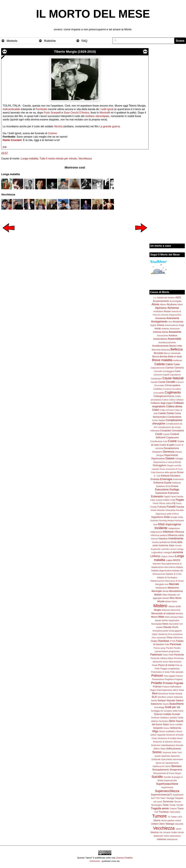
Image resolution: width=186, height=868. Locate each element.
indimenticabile (11, 109)
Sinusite (179, 745)
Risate (172, 694)
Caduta (160, 364)
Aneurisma (173, 318)
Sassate (171, 700)
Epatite (168, 483)
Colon (156, 410)
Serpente (158, 728)
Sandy (154, 701)
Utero (162, 824)
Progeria (178, 679)
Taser (163, 798)
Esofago (174, 489)
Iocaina (155, 542)
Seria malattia (176, 725)
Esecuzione (162, 489)
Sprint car (160, 763)
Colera (165, 400)
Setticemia (176, 728)
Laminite (165, 549)
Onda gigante (175, 631)
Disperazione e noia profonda (167, 462)
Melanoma (173, 588)
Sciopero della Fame (174, 711)
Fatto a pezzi (156, 500)
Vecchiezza (85, 159)
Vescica (154, 832)
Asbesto (165, 329)
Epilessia (177, 483)
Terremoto (168, 801)
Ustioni (155, 824)
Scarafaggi (159, 707)
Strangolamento (161, 770)
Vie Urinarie (165, 832)
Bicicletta (159, 353)
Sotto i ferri (177, 752)
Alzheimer (173, 308)
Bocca (156, 356)
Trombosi (164, 812)
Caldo (177, 364)
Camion (170, 368)
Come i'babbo (159, 420)
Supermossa (167, 787)
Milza (165, 595)
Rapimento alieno (170, 690)
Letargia (167, 552)
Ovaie (154, 641)
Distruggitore (160, 465)
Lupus (169, 560)
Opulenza (163, 634)
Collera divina (174, 406)
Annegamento (159, 322)
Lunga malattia (29, 159)
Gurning (163, 521)
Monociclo (175, 610)
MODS (177, 560)
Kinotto (179, 546)
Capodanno (175, 375)
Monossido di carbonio (163, 613)
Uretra (178, 820)
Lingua (164, 556)
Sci (162, 711)
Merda (166, 591)
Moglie (158, 610)
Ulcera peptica (168, 820)
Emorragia (166, 479)
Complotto (166, 430)
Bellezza (177, 349)
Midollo (158, 595)
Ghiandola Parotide (175, 510)
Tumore (159, 816)
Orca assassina (175, 634)
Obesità (167, 627)
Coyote (166, 434)
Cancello (158, 371)
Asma (165, 332)
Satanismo (156, 704)
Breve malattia (162, 360)
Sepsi (166, 724)
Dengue (160, 455)
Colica (172, 400)
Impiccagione (173, 524)
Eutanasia (157, 496)
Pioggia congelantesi (170, 669)
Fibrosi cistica (165, 503)
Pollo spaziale (177, 672)
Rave (182, 690)
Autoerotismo (160, 339)
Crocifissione (156, 441)
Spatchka (166, 756)
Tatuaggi (170, 798)
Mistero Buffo (175, 606)
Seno (172, 721)
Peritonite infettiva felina (162, 658)
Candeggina (168, 371)
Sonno (157, 752)
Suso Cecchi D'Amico (76, 113)
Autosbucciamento (167, 342)
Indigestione (174, 528)
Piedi (157, 669)
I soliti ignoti (107, 109)
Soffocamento (174, 748)
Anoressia (178, 322)
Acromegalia (176, 301)
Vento (178, 829)
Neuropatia (157, 624)
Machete (157, 564)
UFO (180, 817)
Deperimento (171, 455)
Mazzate (174, 584)
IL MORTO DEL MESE (93, 14)
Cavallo (154, 382)
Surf (153, 798)
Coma (170, 413)
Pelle (171, 655)
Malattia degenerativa (161, 571)
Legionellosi (157, 552)
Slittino (156, 749)
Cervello (171, 382)
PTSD (173, 641)
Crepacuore (172, 437)
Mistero (160, 606)
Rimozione (163, 694)
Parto (165, 655)
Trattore (173, 809)
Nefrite (165, 620)
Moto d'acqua (171, 617)
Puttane (166, 687)
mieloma (161, 839)
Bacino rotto (176, 346)
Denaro (179, 452)
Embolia (155, 479)
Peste (155, 665)
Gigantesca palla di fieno (167, 514)
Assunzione (162, 336)
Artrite (158, 328)
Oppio (155, 634)
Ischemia (163, 545)
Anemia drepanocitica (171, 315)
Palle (167, 644)
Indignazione (156, 532)
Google (174, 517)
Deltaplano (157, 452)
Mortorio (12, 41)
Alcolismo (172, 304)
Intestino (163, 538)
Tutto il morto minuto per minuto (58, 159)
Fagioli (167, 497)
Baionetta (156, 350)
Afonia (155, 304)
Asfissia (157, 332)
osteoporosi (172, 839)
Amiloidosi (158, 311)
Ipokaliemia (165, 542)
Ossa (170, 637)
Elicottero (175, 476)
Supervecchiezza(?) (161, 795)
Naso (181, 617)
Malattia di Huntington (167, 577)
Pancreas (176, 644)
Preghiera (169, 679)
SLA (154, 697)
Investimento (176, 538)
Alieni (180, 304)
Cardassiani (156, 379)
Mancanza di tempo (175, 581)
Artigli (181, 325)
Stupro (178, 773)
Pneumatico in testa (160, 672)
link (5, 147)
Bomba (164, 356)
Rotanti (179, 694)
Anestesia (160, 318)
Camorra (179, 368)
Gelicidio (161, 510)
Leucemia (177, 552)
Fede (173, 500)
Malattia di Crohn (174, 574)
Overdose (163, 641)
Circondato (159, 385)
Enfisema (159, 483)
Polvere (179, 676)
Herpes (171, 521)
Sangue (162, 700)
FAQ (84, 41)
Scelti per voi (173, 707)
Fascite (180, 497)
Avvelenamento (160, 346)
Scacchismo (176, 704)
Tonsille (180, 805)
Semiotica (164, 721)
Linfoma (155, 556)
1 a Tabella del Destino (164, 298)
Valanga (170, 824)
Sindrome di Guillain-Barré (170, 738)
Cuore (172, 441)
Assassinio (175, 332)
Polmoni (157, 676)
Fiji (174, 503)
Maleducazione (158, 581)
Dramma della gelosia (166, 472)
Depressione (158, 458)
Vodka (174, 832)
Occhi (175, 627)
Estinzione (173, 493)
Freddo (154, 507)
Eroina (175, 486)
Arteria (161, 325)
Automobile (175, 339)
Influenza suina (176, 535)
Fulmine (162, 507)
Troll (156, 812)
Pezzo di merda (166, 665)
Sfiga (155, 731)
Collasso (179, 400)
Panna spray (160, 648)
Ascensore (175, 329)
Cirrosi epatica (173, 385)
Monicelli (105, 113)
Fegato (180, 500)
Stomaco (176, 766)
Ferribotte (41, 109)
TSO (158, 798)
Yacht (166, 836)
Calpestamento (158, 368)
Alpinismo (161, 308)
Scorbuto (155, 718)
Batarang (166, 350)
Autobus (173, 335)
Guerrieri (154, 521)
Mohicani (166, 610)
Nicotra (58, 126)
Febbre (166, 500)
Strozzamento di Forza (164, 773)
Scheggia (155, 711)
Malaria (179, 567)
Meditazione (161, 588)
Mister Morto (171, 601)
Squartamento (172, 763)
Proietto (157, 683)
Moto (161, 617)
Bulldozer (178, 360)
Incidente (161, 528)
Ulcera (157, 820)
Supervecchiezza (167, 791)
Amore (167, 311)
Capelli (166, 375)
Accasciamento (161, 301)
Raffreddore (176, 687)
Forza (179, 503)
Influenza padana (159, 535)
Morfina (179, 614)
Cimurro (180, 382)
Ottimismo (178, 638)
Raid (159, 690)
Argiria (153, 325)
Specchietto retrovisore (172, 759)
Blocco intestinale (172, 353)
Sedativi (173, 718)
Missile (161, 601)
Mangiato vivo (162, 584)
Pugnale (178, 683)
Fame (173, 497)
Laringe (180, 549)
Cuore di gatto (167, 445)
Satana (179, 700)
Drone (180, 472)
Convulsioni (178, 430)
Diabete (170, 458)
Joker (172, 545)
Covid (159, 434)
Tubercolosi (175, 812)
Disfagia (179, 459)
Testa (166, 805)
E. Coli (157, 476)
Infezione (168, 532)
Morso (154, 617)
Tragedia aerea (160, 808)
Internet (155, 539)
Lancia (173, 549)
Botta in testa (175, 356)
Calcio (169, 364)
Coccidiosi (176, 389)
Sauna (166, 704)
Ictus (161, 524)
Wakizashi (158, 836)
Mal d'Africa (170, 567)
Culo (165, 441)
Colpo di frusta (167, 410)
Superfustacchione (167, 784)
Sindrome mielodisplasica (163, 745)
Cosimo (52, 133)
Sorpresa (167, 752)
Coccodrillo (159, 393)
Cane (178, 371)
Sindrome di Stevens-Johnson (167, 742)
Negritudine (174, 620)
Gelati (153, 510)
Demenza (169, 452)
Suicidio (157, 777)
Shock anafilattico (167, 731)
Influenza (179, 532)
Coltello (162, 413)
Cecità (162, 382)
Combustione (174, 417)
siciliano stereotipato (97, 116)
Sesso (166, 728)
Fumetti (171, 507)
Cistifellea (158, 389)
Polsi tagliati (169, 676)
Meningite (157, 591)
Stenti (168, 766)
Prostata (168, 683)
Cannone (158, 375)
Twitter (174, 817)
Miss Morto (176, 598)
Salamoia (178, 697)
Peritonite (179, 655)
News (165, 624)
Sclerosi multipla (163, 714)
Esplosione (161, 493)
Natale (158, 620)
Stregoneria (176, 770)
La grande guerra (110, 126)
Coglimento (173, 392)
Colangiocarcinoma (164, 396)
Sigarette (161, 735)
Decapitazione (171, 448)
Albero (163, 304)
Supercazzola (170, 780)
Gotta (180, 517)
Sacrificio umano (165, 697)
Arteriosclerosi (171, 325)
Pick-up (179, 665)
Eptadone (161, 486)
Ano (170, 322)
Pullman (157, 687)
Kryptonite (156, 549)
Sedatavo (165, 718)
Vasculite (179, 824)
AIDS (178, 297)
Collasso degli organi (162, 403)
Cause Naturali (173, 378)
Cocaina (167, 389)
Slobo (163, 749)
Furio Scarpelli (52, 113)
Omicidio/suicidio (161, 631)
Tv (169, 817)
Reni (155, 693)
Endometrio (178, 479)
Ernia (168, 486)
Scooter (176, 714)
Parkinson (156, 655)
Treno (180, 808)
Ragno (153, 690)
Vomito (181, 832)
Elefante (165, 476)
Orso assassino (159, 638)
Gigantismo (157, 517)
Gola (167, 517)
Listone (171, 556)
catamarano (175, 836)
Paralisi (170, 648)
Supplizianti (178, 795)
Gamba (180, 507)
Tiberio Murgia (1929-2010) (75, 52)
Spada (158, 756)
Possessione (158, 679)
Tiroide (172, 805)
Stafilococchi (159, 766)
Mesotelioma (176, 591)
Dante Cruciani (12, 140)
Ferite (156, 503)
